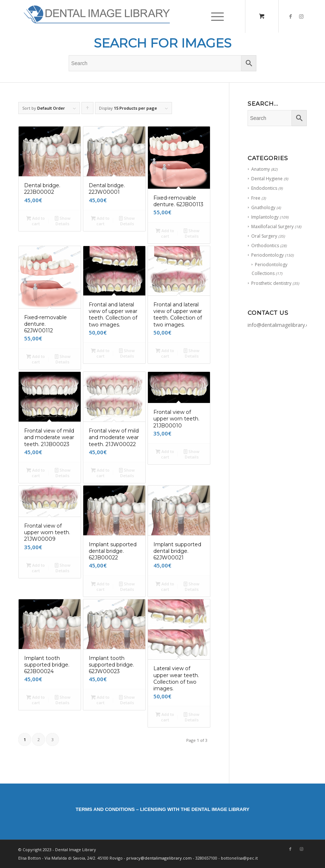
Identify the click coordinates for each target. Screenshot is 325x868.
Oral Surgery (264, 236)
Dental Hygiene (267, 179)
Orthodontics (265, 246)
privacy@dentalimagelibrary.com (159, 858)
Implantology (265, 217)
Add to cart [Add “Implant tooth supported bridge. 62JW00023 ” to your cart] (100, 699)
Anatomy (261, 169)
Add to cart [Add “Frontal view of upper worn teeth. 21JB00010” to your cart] (165, 454)
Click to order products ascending (88, 110)
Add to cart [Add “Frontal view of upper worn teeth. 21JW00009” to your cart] (36, 567)
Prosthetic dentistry (271, 283)
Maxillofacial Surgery (272, 227)
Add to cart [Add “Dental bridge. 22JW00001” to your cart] (100, 220)
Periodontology (267, 255)
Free (256, 198)
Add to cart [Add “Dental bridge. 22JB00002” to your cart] (36, 220)
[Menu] (214, 16)
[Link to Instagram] (301, 16)
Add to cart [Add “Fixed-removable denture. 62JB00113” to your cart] (165, 233)
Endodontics (264, 188)
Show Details (63, 220)
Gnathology (263, 207)
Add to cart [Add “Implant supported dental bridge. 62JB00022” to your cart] (100, 586)
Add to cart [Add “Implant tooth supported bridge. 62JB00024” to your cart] (36, 699)
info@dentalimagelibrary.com (282, 325)
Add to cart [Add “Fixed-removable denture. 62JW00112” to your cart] (36, 359)
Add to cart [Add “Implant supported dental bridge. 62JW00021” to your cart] (165, 586)
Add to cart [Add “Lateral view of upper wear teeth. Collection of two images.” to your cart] (165, 717)
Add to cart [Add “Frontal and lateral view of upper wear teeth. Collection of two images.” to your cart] (100, 353)
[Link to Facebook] (290, 16)
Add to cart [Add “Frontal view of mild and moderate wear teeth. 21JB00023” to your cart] (36, 472)
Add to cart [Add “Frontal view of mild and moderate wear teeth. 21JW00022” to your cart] (100, 472)
